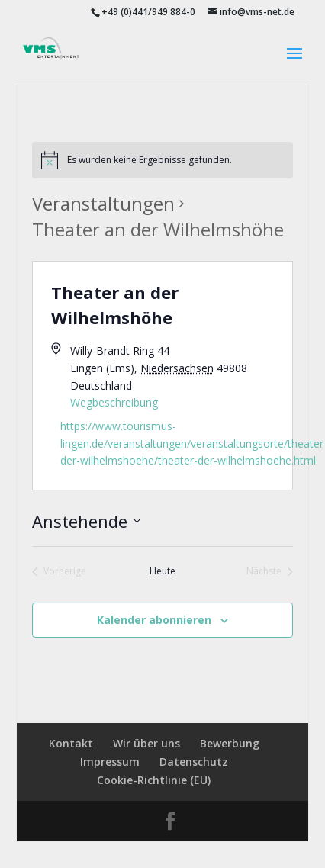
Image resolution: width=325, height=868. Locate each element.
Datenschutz (194, 762)
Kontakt (71, 743)
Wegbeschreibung (114, 402)
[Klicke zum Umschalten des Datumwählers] (86, 521)
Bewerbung (230, 743)
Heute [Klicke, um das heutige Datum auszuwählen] (162, 571)
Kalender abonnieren (154, 620)
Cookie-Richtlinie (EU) (154, 780)
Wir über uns (146, 743)
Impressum (110, 762)
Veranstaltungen (103, 203)
